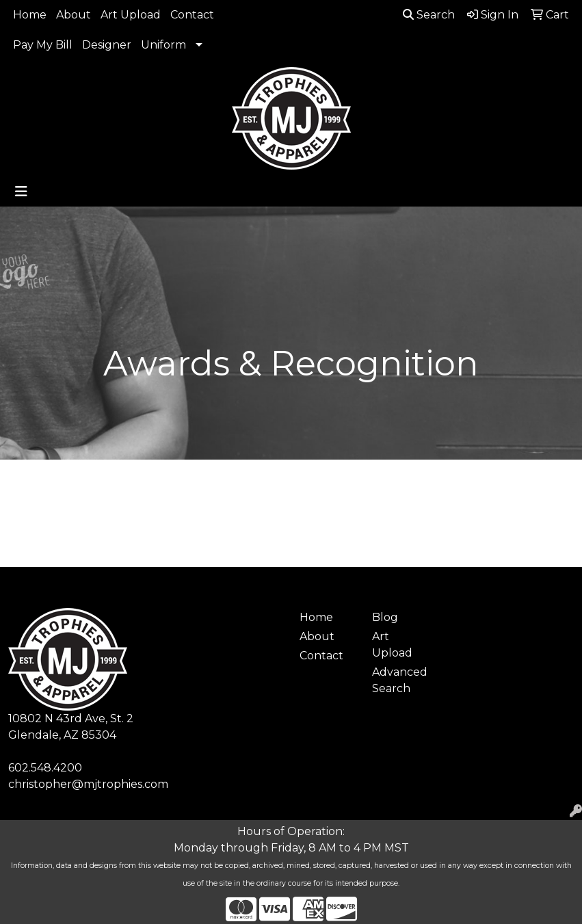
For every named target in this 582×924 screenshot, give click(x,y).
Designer (107, 45)
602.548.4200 (45, 768)
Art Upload (131, 15)
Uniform (163, 45)
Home (30, 15)
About (74, 15)
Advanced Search (400, 680)
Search (429, 15)
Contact (192, 15)
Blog (385, 617)
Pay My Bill (43, 45)
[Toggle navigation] (21, 192)
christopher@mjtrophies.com (88, 784)
